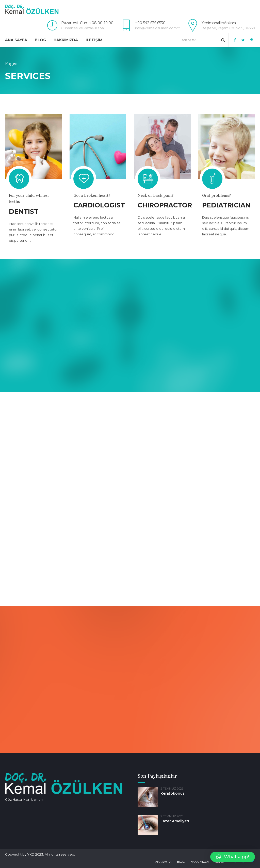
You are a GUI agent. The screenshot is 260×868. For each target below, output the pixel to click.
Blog (40, 40)
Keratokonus (173, 793)
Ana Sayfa (16, 40)
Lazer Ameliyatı (175, 821)
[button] (233, 857)
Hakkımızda (66, 40)
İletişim (94, 40)
